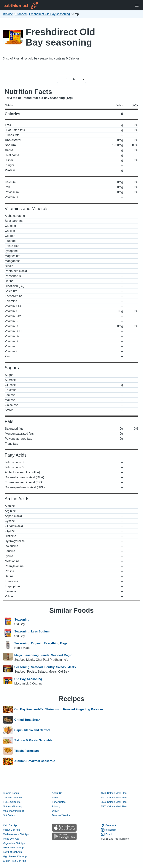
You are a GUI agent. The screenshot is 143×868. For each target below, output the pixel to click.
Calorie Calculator (13, 797)
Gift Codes (9, 815)
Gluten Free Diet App (15, 861)
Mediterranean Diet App (16, 834)
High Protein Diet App (15, 856)
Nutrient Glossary (12, 806)
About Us (57, 793)
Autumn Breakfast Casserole (35, 761)
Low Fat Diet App (12, 852)
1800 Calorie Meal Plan (114, 797)
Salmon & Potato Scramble (33, 740)
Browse (8, 14)
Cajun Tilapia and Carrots (32, 730)
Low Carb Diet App (13, 847)
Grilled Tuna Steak (27, 720)
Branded (21, 14)
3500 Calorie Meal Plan (114, 806)
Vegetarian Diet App (14, 843)
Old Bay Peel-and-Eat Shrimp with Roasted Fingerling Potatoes (59, 710)
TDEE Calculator (12, 802)
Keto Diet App (11, 825)
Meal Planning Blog (14, 811)
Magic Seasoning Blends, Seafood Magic (43, 655)
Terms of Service (61, 815)
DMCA (56, 811)
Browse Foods (11, 793)
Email (106, 834)
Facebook (109, 825)
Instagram (109, 830)
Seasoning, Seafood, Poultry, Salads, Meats (45, 667)
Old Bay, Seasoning (28, 679)
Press (55, 797)
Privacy (56, 806)
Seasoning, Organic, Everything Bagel (41, 643)
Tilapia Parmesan (27, 751)
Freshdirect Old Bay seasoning (50, 14)
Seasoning (22, 620)
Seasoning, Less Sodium (32, 631)
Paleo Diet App (11, 839)
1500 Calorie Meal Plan (114, 793)
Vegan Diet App (11, 830)
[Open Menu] (137, 5)
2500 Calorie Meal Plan (114, 802)
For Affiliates (59, 802)
